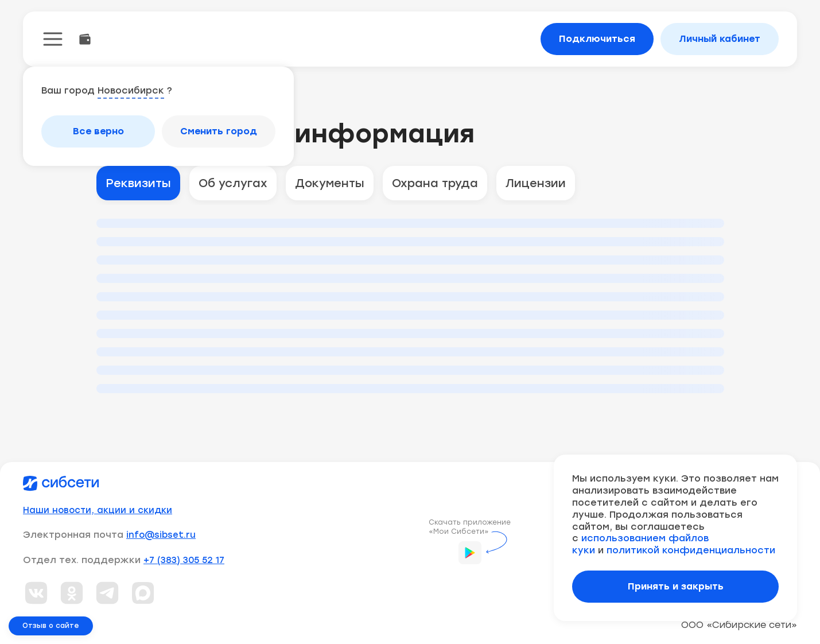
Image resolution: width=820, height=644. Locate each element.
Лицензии (536, 183)
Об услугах (233, 183)
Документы (330, 183)
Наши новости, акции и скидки (98, 510)
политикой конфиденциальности (691, 550)
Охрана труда (435, 183)
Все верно (98, 131)
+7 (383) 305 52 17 (184, 560)
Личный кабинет (720, 39)
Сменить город (219, 131)
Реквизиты (138, 183)
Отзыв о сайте (51, 626)
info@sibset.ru (161, 535)
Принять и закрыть (676, 586)
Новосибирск (131, 90)
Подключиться (597, 39)
